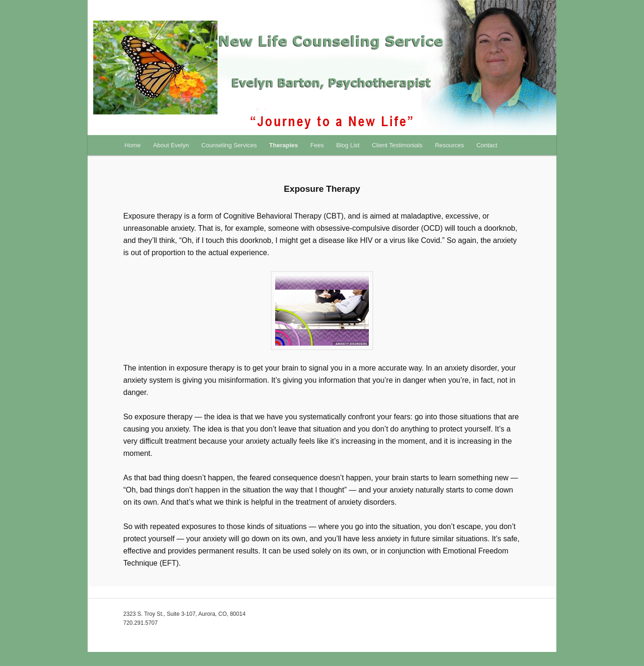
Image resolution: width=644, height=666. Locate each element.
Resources (449, 145)
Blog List (348, 145)
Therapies (283, 145)
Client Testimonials (397, 145)
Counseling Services (229, 145)
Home (133, 145)
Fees (317, 145)
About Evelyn (171, 145)
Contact (487, 145)
